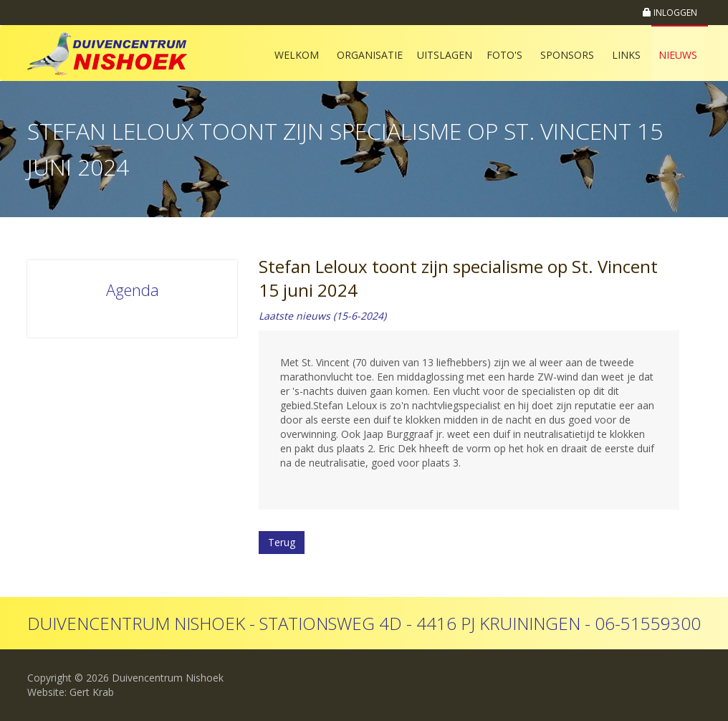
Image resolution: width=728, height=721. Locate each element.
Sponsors (567, 55)
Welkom (297, 55)
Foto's (504, 55)
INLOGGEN (670, 13)
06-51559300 (648, 623)
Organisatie (370, 55)
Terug (282, 542)
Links (626, 55)
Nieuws (678, 55)
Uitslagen (445, 55)
